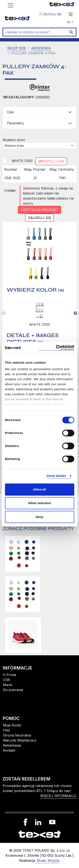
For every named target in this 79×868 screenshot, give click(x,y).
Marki (7, 685)
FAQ (6, 730)
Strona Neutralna (17, 735)
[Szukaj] (35, 32)
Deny (39, 517)
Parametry (15, 123)
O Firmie (10, 675)
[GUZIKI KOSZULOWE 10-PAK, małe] (23, 594)
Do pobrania (13, 690)
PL (69, 22)
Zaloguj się (50, 14)
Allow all (39, 489)
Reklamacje (12, 745)
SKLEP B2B (16, 48)
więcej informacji (58, 796)
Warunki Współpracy (20, 740)
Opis (10, 112)
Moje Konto (12, 725)
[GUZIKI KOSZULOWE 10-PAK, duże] (23, 554)
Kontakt (9, 750)
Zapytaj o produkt (39, 210)
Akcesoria (41, 48)
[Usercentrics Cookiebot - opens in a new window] (56, 348)
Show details (56, 476)
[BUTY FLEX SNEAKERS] (23, 635)
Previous (4, 313)
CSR (6, 680)
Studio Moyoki (48, 860)
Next (75, 313)
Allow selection (39, 503)
